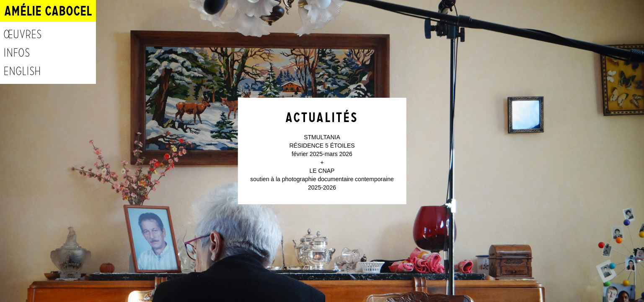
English (22, 71)
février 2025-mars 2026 (322, 154)
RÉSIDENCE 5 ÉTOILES (322, 146)
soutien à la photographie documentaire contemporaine (322, 179)
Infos (17, 53)
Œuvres (22, 34)
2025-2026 (322, 187)
